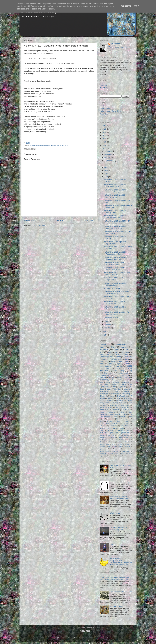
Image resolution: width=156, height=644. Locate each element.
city (110, 352)
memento (116, 410)
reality (115, 375)
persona (110, 421)
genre (105, 359)
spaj (129, 454)
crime (118, 368)
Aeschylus (129, 437)
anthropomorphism (106, 407)
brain (107, 368)
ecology (120, 431)
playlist (127, 421)
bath (131, 417)
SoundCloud (104, 88)
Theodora (127, 444)
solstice (113, 437)
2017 (105, 148)
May (106, 173)
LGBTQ (129, 366)
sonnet (116, 350)
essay (102, 401)
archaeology (104, 380)
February (108, 324)
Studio (122, 428)
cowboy (111, 431)
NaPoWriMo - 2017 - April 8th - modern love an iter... (115, 268)
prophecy (115, 451)
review (102, 412)
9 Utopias (119, 366)
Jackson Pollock (124, 442)
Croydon (111, 442)
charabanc (126, 407)
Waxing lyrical (115, 513)
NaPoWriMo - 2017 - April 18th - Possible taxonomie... (116, 217)
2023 (105, 129)
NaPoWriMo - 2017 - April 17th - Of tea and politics (117, 222)
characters (128, 357)
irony (127, 359)
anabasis (125, 352)
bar (117, 407)
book (102, 382)
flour (115, 447)
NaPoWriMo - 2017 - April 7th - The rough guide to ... (117, 279)
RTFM (113, 444)
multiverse (103, 433)
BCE (104, 405)
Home (60, 220)
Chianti (102, 442)
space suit (125, 375)
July (106, 167)
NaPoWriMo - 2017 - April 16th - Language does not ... (116, 227)
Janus (102, 428)
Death (110, 364)
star (67, 145)
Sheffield (120, 444)
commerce (127, 398)
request (127, 435)
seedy (119, 377)
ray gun (111, 435)
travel (102, 364)
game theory (104, 449)
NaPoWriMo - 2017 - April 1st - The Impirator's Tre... (117, 313)
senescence (115, 394)
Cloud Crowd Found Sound (120, 405)
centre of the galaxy (113, 382)
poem (62, 145)
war (131, 403)
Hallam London (105, 108)
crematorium (45, 145)
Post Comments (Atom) (42, 225)
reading (116, 403)
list (128, 431)
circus (118, 398)
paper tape (114, 433)
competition (126, 382)
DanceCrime (125, 426)
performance (105, 375)
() (110, 482)
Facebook (104, 85)
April (106, 177)
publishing (120, 401)
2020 (105, 139)
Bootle (116, 440)
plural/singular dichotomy (109, 424)
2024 (105, 126)
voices (122, 412)
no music (117, 449)
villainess (112, 412)
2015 (105, 335)
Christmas (113, 426)
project (102, 435)
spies (128, 380)
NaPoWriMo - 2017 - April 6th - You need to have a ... (117, 274)
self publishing (114, 454)
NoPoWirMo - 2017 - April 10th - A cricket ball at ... (116, 284)
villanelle (103, 426)
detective (127, 389)
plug (131, 384)
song (130, 371)
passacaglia (104, 394)
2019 (105, 142)
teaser (121, 437)
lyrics (121, 380)
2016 (105, 332)
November (108, 154)
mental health (123, 373)
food (127, 364)
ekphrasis (110, 419)
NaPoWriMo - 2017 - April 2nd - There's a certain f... (115, 308)
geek (119, 357)
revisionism (104, 437)
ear (103, 419)
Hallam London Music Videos (111, 111)
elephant (115, 384)
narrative (110, 401)
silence (127, 377)
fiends (118, 419)
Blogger (97, 638)
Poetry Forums (112, 428)
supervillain (103, 456)
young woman (105, 355)
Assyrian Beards (107, 440)
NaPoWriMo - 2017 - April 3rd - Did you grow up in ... (117, 303)
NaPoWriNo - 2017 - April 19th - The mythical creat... (117, 243)
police (115, 371)
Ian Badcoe (115, 44)
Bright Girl (103, 396)
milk (101, 421)
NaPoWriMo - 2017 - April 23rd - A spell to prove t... (116, 196)
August (107, 164)
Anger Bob (122, 387)
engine (119, 364)
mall (111, 449)
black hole (118, 389)
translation (112, 456)
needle (127, 391)
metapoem (126, 419)
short (123, 454)
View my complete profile (118, 47)
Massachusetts (104, 444)
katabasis (104, 350)
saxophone (103, 454)
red (119, 435)
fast (109, 447)
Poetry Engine (105, 114)
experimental (104, 391)
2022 (105, 132)
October (108, 158)
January (108, 328)
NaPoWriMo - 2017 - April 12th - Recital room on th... (116, 253)
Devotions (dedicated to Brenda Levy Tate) (119, 529)
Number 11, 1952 (116, 606)
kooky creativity (106, 366)
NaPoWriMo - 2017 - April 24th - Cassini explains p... (116, 191)
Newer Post (30, 220)
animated (123, 417)
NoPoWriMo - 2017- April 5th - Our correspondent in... (117, 292)
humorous (104, 361)
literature (123, 384)
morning (116, 391)
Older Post (89, 220)
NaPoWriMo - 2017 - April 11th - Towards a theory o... (116, 258)
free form (127, 447)
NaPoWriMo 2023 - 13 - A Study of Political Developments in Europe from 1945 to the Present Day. (121, 562)
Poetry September (107, 357)
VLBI (128, 428)
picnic (118, 421)
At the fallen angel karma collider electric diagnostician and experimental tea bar (115, 578)
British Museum (126, 440)
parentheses (125, 433)
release (111, 377)
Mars (125, 414)
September (109, 161)
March (107, 321)
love (102, 352)
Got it (136, 6)
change (124, 347)
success (124, 403)
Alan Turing (126, 394)
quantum (126, 410)
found (120, 447)
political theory (117, 361)
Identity (109, 389)
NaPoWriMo (55, 145)
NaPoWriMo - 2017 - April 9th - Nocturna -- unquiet (115, 263)
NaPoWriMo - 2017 (111, 317)
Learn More (126, 6)
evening (103, 377)
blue (114, 380)
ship (123, 371)
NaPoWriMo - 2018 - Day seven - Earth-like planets (119, 497)
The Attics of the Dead (112, 288)
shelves (126, 424)
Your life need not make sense (121, 592)
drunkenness (104, 384)
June (106, 170)
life (112, 347)
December (108, 151)
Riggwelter (104, 117)
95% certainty (35, 145)
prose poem (126, 451)
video (114, 387)
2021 (105, 135)
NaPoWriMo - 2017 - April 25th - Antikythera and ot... (116, 186)
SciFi (102, 347)
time (117, 352)
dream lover (108, 373)
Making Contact (115, 414)
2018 (105, 145)
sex (127, 361)
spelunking (106, 387)
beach (102, 431)
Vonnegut (103, 447)
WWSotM (111, 398)
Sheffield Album (122, 396)
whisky (119, 456)
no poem (125, 449)
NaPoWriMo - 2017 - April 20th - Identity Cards (116, 212)
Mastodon (104, 83)
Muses (112, 396)
